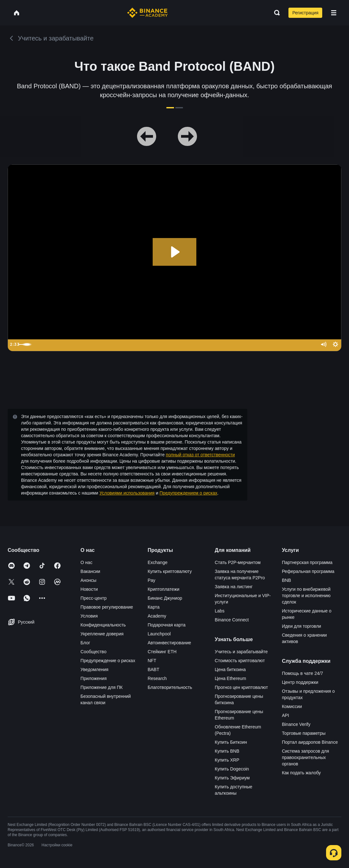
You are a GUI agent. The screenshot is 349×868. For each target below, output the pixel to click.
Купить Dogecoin (232, 769)
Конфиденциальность (103, 625)
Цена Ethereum (230, 678)
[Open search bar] (275, 13)
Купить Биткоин (231, 742)
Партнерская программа (307, 562)
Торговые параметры (304, 733)
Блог (85, 643)
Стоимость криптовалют (240, 661)
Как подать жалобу (301, 773)
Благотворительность (170, 687)
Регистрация (305, 13)
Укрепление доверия (102, 634)
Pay (151, 580)
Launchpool (159, 634)
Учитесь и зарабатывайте (241, 652)
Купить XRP (227, 760)
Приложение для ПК (102, 687)
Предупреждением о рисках (189, 493)
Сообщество (94, 652)
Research (157, 678)
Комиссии (292, 706)
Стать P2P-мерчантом (238, 562)
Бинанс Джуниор (165, 598)
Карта (153, 607)
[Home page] (147, 13)
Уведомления (95, 669)
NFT (152, 661)
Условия (89, 616)
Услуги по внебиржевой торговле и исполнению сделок (306, 596)
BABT (153, 669)
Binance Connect (232, 620)
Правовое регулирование (107, 607)
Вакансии (91, 571)
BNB (286, 580)
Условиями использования (127, 493)
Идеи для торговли (301, 626)
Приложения (94, 678)
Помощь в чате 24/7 (302, 673)
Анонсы (89, 580)
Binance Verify (296, 724)
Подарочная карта (167, 625)
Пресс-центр (94, 598)
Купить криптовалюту (170, 571)
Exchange (157, 562)
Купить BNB (227, 751)
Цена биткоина (230, 669)
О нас (87, 562)
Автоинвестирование (169, 643)
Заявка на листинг (234, 587)
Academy (157, 616)
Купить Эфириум (232, 778)
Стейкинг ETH (162, 652)
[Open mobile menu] (334, 13)
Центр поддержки (300, 682)
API (285, 715)
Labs (220, 611)
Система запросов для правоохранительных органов (305, 757)
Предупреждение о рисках (108, 661)
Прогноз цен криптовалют (241, 687)
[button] (334, 13)
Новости (89, 589)
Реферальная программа (308, 571)
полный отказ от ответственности (200, 455)
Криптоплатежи (164, 589)
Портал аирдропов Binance (310, 742)
